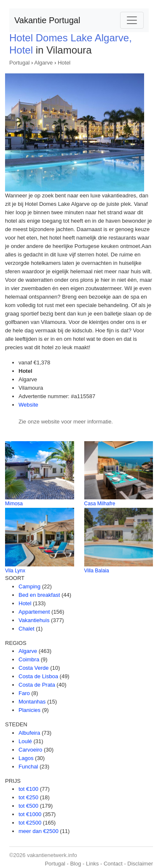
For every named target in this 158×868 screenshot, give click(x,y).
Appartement (34, 612)
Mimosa (14, 504)
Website (28, 405)
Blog (75, 864)
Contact (113, 864)
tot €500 (28, 806)
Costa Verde (34, 668)
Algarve (43, 63)
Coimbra (29, 659)
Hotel (64, 63)
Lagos (26, 758)
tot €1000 (30, 814)
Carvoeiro (30, 750)
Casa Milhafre (100, 504)
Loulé (25, 741)
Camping (29, 586)
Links (92, 864)
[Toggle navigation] (132, 20)
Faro (24, 693)
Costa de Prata (37, 685)
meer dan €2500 (39, 831)
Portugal (19, 63)
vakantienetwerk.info (52, 855)
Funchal (28, 767)
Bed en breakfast (39, 595)
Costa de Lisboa (38, 676)
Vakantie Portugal (47, 20)
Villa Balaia (97, 571)
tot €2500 (30, 823)
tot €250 (28, 797)
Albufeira (29, 733)
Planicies (29, 710)
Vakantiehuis (34, 620)
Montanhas (32, 702)
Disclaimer (140, 864)
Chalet (27, 629)
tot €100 (28, 789)
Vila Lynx (15, 571)
